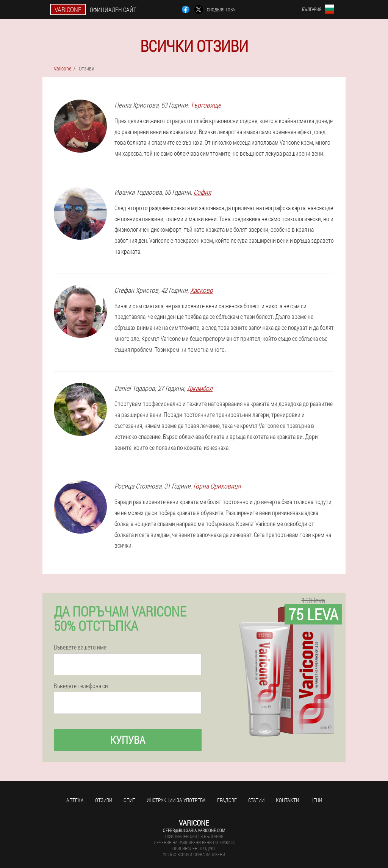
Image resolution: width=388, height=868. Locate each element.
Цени (316, 800)
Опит (129, 800)
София (202, 192)
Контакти (287, 800)
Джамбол (200, 388)
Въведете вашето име (80, 647)
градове (227, 800)
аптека (75, 800)
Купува (128, 740)
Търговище (206, 105)
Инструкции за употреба (176, 800)
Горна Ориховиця (217, 486)
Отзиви (104, 800)
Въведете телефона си (81, 686)
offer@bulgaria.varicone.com (194, 830)
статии (256, 800)
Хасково (202, 290)
